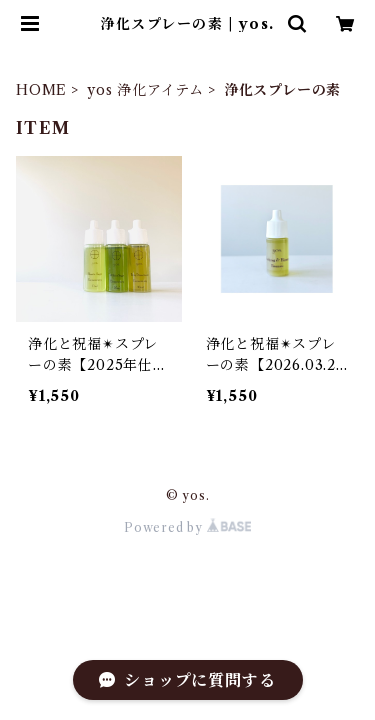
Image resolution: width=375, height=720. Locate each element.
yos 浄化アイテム (145, 90)
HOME (41, 90)
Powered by (187, 527)
